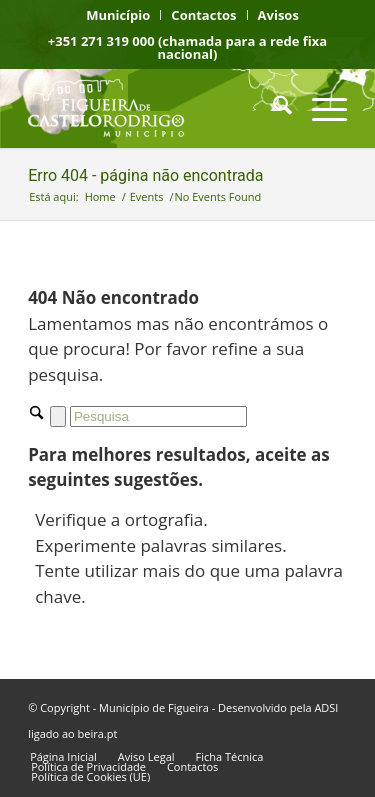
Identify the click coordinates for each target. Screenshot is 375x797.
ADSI (326, 707)
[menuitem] (118, 15)
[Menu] (319, 108)
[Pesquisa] (272, 108)
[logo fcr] (155, 108)
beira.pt (98, 733)
